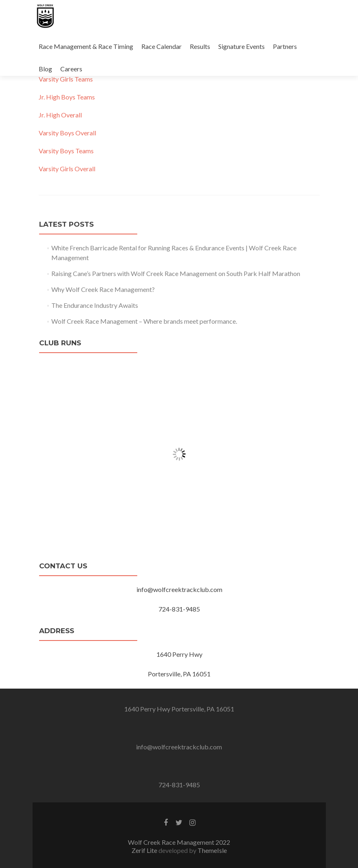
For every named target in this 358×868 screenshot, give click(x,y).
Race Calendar (161, 46)
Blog (45, 69)
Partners (285, 46)
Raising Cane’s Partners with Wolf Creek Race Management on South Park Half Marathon (176, 273)
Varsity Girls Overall (67, 169)
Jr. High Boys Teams (67, 97)
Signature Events (242, 46)
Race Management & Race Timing (86, 46)
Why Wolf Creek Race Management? (103, 289)
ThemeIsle (212, 850)
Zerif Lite (145, 850)
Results (200, 46)
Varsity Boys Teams (66, 151)
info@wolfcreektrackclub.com (179, 747)
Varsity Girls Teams (66, 79)
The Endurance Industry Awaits (95, 305)
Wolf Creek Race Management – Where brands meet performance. (144, 321)
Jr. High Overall (60, 115)
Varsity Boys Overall (67, 133)
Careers (71, 69)
